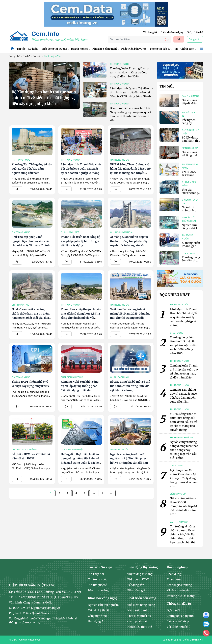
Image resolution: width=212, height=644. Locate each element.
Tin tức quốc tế (190, 114)
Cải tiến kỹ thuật (98, 610)
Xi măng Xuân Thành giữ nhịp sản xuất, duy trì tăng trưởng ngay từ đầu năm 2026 (129, 72)
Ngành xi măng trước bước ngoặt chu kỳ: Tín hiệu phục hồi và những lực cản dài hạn (129, 458)
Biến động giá (190, 148)
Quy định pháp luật (72, 450)
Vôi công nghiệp (177, 627)
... (94, 493)
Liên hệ (199, 32)
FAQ (189, 32)
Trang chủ (15, 56)
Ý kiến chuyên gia (190, 202)
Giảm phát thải (137, 621)
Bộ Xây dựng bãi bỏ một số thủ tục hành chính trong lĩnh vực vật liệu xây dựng (130, 386)
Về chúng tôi (150, 32)
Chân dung (189, 253)
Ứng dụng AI (96, 621)
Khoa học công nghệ (106, 49)
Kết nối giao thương (179, 585)
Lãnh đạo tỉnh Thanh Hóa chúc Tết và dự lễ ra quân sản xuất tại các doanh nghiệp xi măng (81, 169)
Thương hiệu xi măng (181, 596)
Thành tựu (174, 579)
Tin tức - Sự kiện (28, 49)
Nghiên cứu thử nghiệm (189, 219)
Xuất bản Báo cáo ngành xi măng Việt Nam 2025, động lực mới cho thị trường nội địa (130, 313)
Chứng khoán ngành (123, 232)
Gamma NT (196, 640)
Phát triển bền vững (134, 49)
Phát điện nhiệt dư (72, 377)
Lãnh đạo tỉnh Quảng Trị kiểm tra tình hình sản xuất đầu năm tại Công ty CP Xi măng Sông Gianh (132, 92)
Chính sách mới (70, 232)
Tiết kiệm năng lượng (141, 605)
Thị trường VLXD (138, 579)
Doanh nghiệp (81, 49)
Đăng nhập (195, 39)
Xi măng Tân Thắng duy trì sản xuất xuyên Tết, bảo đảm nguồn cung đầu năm (32, 169)
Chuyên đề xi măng (189, 184)
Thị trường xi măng (190, 166)
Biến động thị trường (55, 49)
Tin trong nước (119, 64)
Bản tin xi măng (191, 96)
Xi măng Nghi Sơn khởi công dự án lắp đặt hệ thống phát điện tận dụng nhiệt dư (80, 386)
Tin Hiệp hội (96, 574)
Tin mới (167, 86)
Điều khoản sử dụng (172, 32)
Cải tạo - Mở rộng (178, 621)
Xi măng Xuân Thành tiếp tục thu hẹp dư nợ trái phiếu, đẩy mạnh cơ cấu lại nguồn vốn (129, 241)
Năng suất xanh (138, 610)
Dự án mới (173, 610)
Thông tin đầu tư (161, 49)
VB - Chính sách (185, 49)
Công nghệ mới (98, 616)
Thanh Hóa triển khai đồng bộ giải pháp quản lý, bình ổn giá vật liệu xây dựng (81, 241)
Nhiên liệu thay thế (140, 627)
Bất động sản (136, 585)
